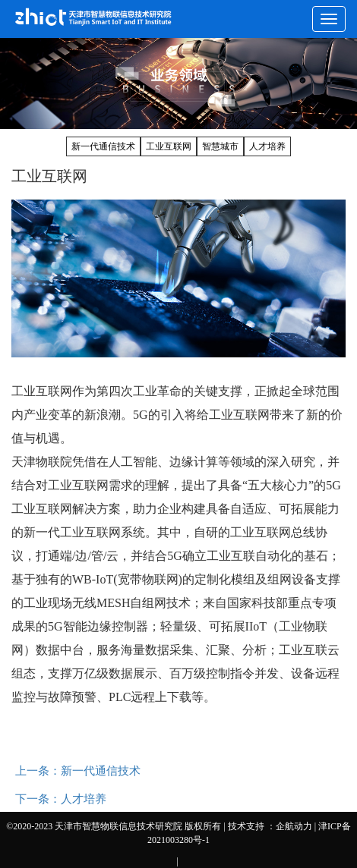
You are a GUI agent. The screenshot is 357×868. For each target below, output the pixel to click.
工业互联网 (169, 146)
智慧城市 (220, 146)
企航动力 (294, 826)
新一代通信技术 (103, 146)
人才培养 (267, 146)
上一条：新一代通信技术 (78, 771)
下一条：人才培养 (61, 799)
